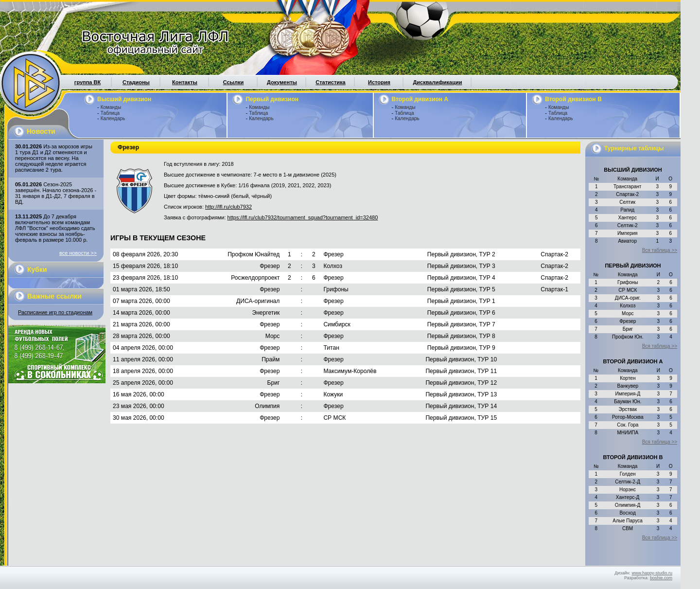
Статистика (331, 82)
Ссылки (234, 82)
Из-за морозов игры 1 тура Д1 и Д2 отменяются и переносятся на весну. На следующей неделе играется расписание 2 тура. (54, 158)
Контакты (185, 82)
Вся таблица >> (660, 250)
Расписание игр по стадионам (55, 312)
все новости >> (78, 253)
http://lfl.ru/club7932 (228, 207)
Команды (111, 107)
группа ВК (87, 82)
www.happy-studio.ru (652, 573)
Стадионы (136, 82)
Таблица (110, 113)
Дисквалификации (437, 82)
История (379, 82)
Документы (282, 82)
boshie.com (661, 578)
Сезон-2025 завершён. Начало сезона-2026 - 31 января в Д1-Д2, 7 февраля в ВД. (56, 193)
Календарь (113, 118)
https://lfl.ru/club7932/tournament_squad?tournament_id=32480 (303, 217)
